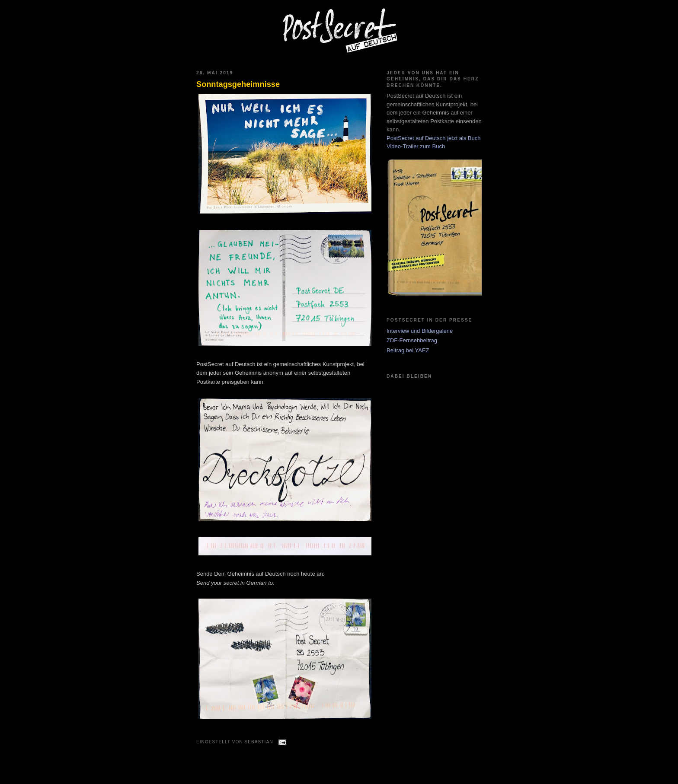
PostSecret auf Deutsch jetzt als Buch (434, 138)
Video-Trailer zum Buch (416, 146)
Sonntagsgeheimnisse (238, 84)
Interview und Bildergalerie (420, 331)
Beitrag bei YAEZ (408, 350)
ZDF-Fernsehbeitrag (412, 340)
